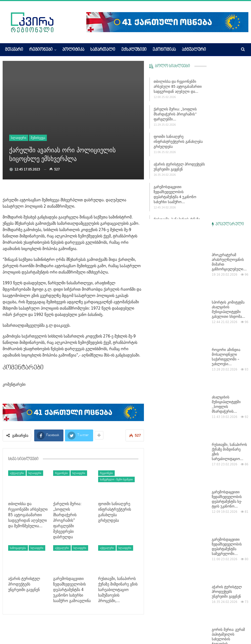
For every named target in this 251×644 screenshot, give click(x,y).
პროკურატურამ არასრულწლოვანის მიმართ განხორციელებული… (229, 104)
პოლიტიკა (73, 50)
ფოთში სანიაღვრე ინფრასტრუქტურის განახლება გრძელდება (178, 142)
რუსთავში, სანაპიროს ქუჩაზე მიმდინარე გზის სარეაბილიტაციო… (229, 294)
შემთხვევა (38, 138)
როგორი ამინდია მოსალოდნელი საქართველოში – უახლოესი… (226, 199)
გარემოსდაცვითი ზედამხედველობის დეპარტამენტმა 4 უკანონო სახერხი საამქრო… (175, 194)
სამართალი (103, 50)
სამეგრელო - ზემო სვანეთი (116, 479)
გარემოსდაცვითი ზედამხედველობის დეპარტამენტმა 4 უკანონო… (227, 526)
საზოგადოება (18, 548)
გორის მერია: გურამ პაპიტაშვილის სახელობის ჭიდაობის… (228, 479)
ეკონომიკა (164, 50)
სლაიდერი (19, 138)
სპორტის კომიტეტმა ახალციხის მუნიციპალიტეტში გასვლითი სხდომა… (229, 151)
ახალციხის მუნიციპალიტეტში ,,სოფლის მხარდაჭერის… (226, 246)
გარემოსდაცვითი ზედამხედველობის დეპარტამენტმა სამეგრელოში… (227, 388)
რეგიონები (41, 50)
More (217, 50)
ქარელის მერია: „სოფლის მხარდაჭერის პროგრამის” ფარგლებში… (175, 114)
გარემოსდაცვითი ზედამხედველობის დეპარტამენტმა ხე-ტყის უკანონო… (227, 341)
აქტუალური (194, 50)
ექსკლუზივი (134, 50)
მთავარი (14, 50)
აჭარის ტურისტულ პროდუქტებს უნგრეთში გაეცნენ (179, 167)
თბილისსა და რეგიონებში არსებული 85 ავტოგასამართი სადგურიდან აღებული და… (178, 86)
